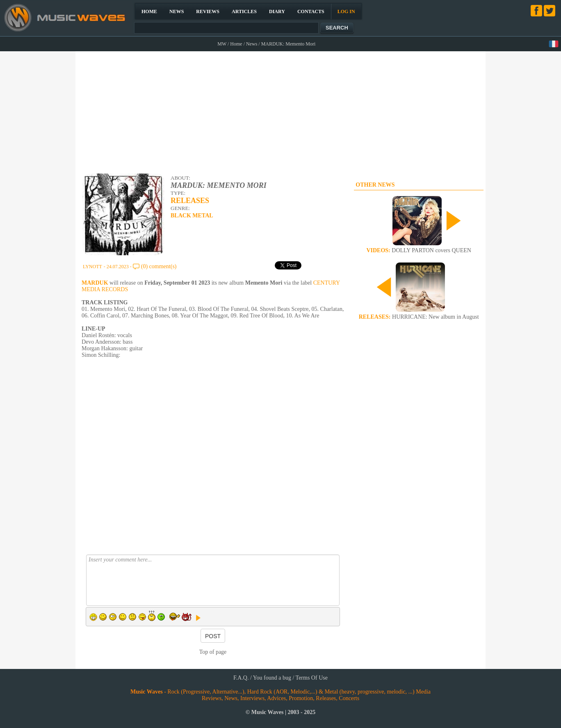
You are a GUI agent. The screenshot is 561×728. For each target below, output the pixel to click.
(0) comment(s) (159, 266)
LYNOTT (92, 267)
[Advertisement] (281, 111)
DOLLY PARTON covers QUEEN (418, 250)
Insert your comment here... (213, 580)
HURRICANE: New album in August (419, 317)
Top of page (213, 652)
